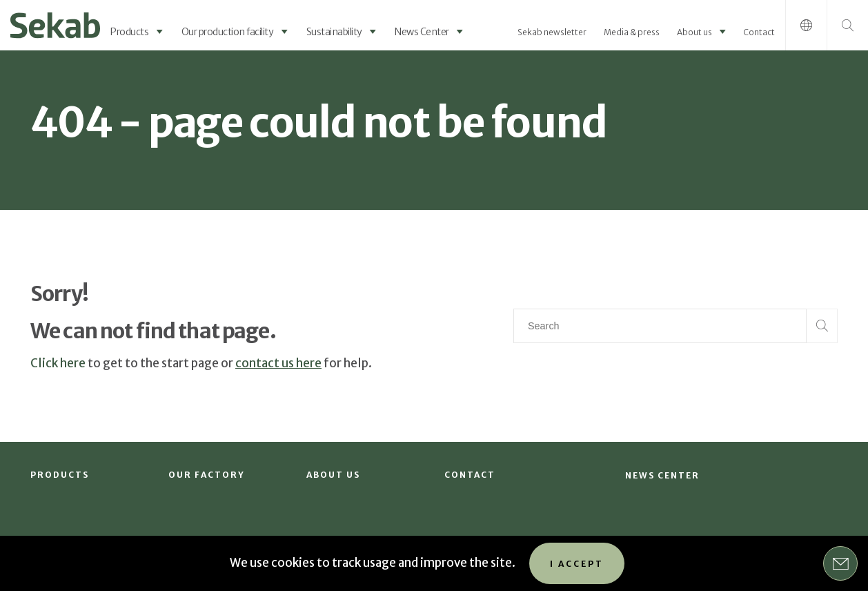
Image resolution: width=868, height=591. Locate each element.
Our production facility (228, 32)
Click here (58, 363)
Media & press (632, 32)
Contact (759, 32)
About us (694, 32)
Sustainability (334, 32)
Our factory (207, 475)
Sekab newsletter (552, 32)
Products (129, 32)
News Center (422, 32)
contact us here (278, 363)
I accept (577, 564)
